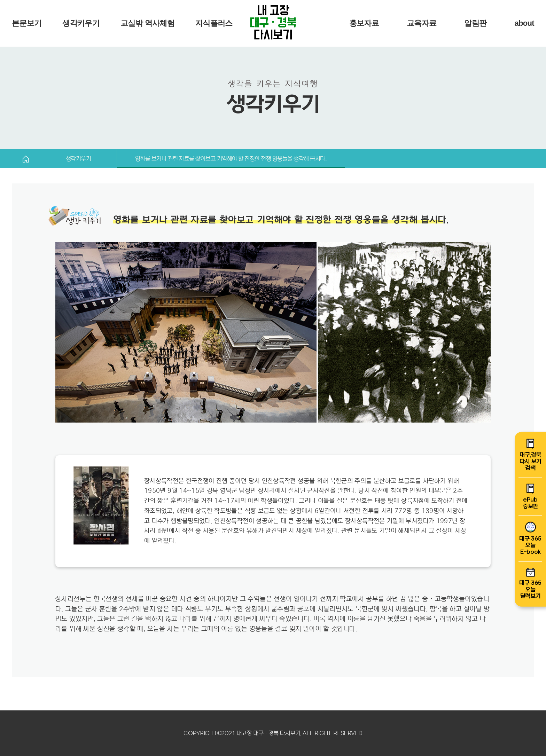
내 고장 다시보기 (273, 23)
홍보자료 (364, 23)
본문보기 (27, 23)
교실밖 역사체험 (147, 23)
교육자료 (422, 23)
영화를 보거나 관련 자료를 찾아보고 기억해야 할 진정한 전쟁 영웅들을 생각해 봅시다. (231, 159)
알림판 (475, 23)
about (524, 23)
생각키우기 (81, 23)
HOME (26, 159)
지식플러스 (214, 23)
